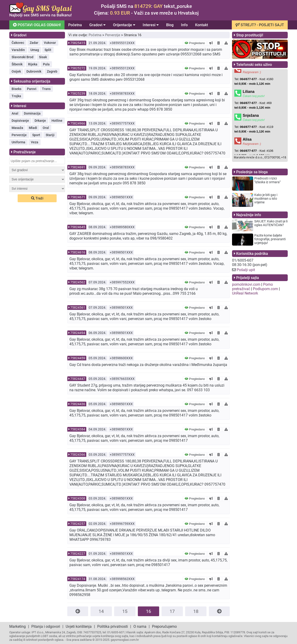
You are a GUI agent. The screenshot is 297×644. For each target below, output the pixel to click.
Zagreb (52, 71)
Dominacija (32, 113)
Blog (170, 25)
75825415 (78, 43)
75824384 (78, 429)
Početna (75, 25)
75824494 (78, 333)
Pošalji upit (246, 270)
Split (48, 50)
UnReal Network (245, 293)
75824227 (78, 554)
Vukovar (50, 43)
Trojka (16, 96)
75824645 (78, 227)
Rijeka (33, 64)
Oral (46, 128)
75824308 (78, 498)
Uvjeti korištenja (79, 626)
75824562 (78, 282)
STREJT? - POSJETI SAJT (260, 25)
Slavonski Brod (23, 57)
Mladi (33, 128)
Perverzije (19, 135)
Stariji (50, 135)
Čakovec (18, 43)
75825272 (78, 68)
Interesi (151, 25)
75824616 (78, 252)
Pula (46, 64)
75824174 (78, 579)
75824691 (78, 167)
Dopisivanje (20, 121)
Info (184, 25)
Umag (35, 50)
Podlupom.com (265, 289)
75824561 (78, 308)
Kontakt (202, 25)
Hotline (57, 121)
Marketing (18, 626)
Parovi (32, 89)
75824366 (78, 455)
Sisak (43, 57)
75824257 (78, 524)
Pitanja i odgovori (46, 626)
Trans (46, 89)
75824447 (78, 379)
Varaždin (18, 50)
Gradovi (97, 25)
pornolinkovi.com (246, 284)
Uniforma (18, 142)
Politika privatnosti (113, 626)
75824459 (78, 358)
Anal (15, 113)
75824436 (78, 404)
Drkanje (40, 121)
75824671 (78, 197)
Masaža (17, 128)
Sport (36, 135)
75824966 (78, 123)
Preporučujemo (164, 626)
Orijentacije (124, 25)
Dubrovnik (34, 71)
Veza (35, 142)
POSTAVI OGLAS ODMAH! (37, 25)
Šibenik (17, 64)
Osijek (16, 71)
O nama (140, 626)
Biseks (16, 89)
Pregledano (195, 43)
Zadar (34, 43)
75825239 (78, 93)
